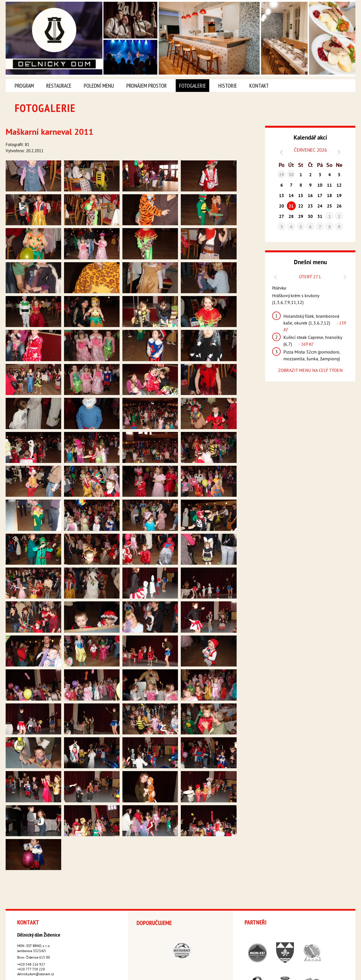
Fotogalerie (192, 86)
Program (24, 86)
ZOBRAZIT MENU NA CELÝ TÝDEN (310, 371)
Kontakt (259, 86)
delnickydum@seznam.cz (36, 931)
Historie (228, 86)
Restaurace (59, 86)
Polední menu (99, 86)
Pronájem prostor (147, 86)
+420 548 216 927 (31, 921)
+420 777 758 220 (31, 926)
